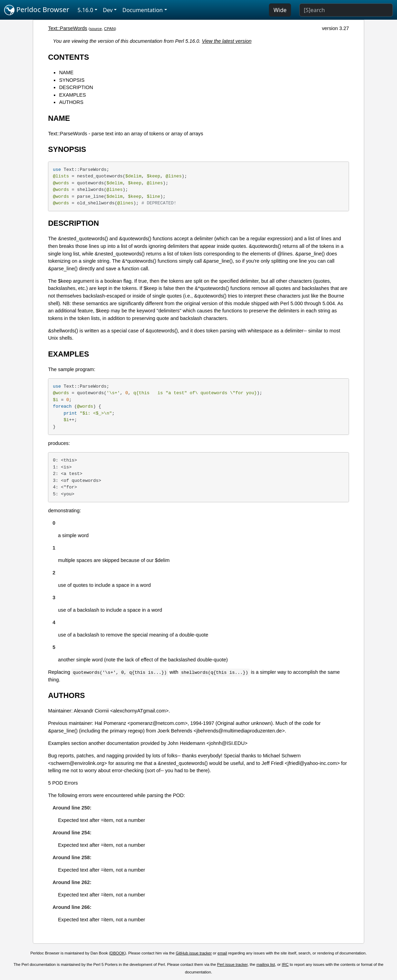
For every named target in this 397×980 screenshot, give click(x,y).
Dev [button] (108, 10)
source (96, 29)
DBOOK (118, 953)
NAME (66, 72)
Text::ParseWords (67, 28)
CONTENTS (69, 57)
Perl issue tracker (232, 964)
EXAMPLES (72, 95)
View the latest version (227, 41)
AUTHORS (71, 102)
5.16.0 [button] (85, 10)
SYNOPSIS (72, 80)
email (222, 953)
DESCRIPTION (76, 87)
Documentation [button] (142, 10)
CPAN (109, 29)
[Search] (346, 10)
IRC (285, 964)
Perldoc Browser (37, 10)
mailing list (266, 964)
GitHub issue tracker (194, 953)
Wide (280, 10)
